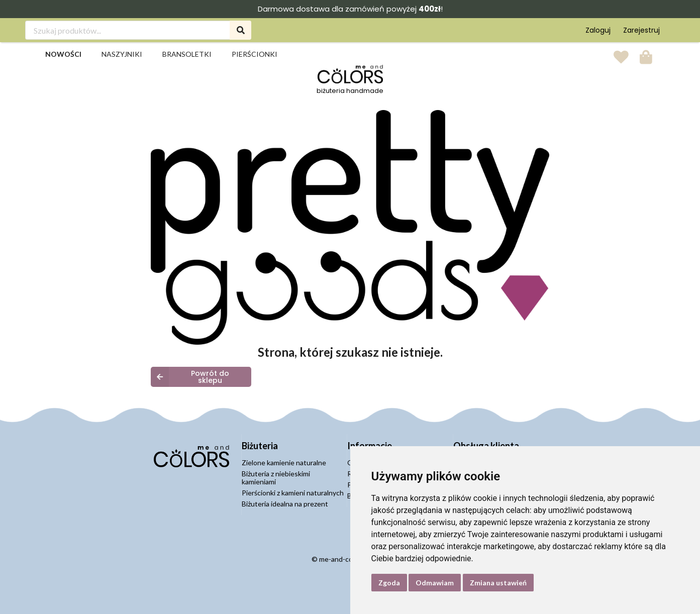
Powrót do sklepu (190, 377)
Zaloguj (598, 30)
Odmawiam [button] (435, 583)
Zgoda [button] (389, 583)
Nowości (63, 54)
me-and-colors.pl (345, 559)
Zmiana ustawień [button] (498, 583)
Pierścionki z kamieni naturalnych (293, 493)
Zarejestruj (641, 30)
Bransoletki (187, 54)
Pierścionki (255, 54)
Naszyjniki (122, 54)
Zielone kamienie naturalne (284, 463)
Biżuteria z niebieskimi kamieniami (276, 478)
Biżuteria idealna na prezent (285, 504)
